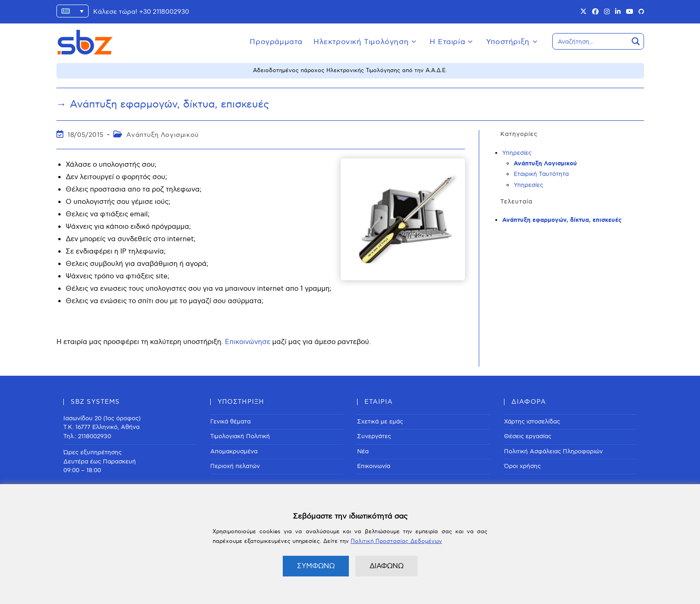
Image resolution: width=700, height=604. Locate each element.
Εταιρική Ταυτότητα (541, 174)
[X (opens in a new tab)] (583, 12)
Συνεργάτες (374, 436)
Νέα (363, 452)
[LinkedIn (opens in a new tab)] (618, 12)
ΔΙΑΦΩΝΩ (386, 566)
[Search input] (591, 41)
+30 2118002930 (164, 12)
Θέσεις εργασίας (528, 436)
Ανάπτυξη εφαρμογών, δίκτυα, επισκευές (562, 220)
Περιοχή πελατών (235, 466)
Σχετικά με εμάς (380, 422)
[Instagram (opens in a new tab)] (607, 12)
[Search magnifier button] (636, 41)
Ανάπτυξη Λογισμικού (162, 135)
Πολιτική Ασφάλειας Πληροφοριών (553, 452)
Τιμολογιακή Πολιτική (240, 436)
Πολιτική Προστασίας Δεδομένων (396, 541)
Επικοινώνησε (248, 342)
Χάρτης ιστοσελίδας (532, 422)
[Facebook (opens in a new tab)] (595, 12)
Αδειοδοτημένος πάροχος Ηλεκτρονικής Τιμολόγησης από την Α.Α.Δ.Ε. (350, 71)
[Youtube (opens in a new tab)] (630, 12)
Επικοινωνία (374, 466)
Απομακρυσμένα (234, 452)
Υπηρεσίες (517, 153)
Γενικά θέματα (230, 422)
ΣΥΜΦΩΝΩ (316, 566)
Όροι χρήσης (522, 466)
